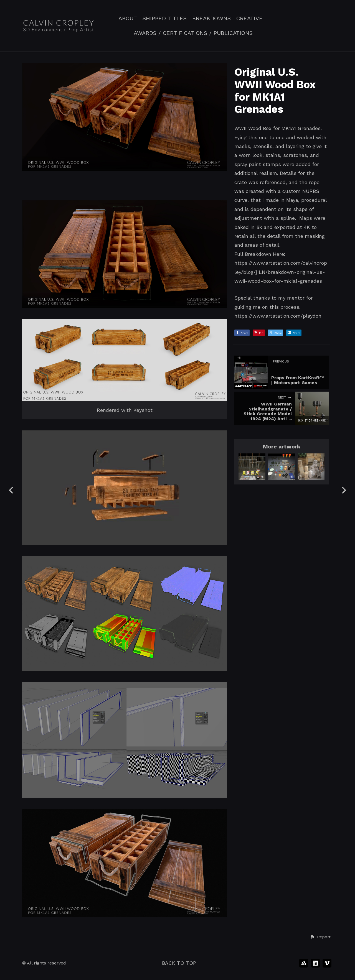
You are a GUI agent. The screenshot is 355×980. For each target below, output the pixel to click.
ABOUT (128, 18)
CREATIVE (249, 18)
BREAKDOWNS (211, 18)
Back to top (179, 963)
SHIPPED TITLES (165, 18)
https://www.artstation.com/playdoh (278, 316)
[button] (320, 937)
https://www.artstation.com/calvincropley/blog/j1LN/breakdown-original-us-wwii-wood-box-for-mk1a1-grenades (281, 272)
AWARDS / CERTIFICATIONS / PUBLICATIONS (193, 33)
